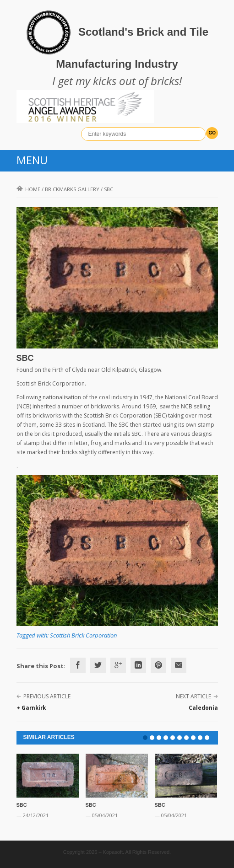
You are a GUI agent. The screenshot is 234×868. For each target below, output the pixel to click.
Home (28, 189)
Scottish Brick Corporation (83, 635)
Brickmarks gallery (72, 189)
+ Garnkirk (31, 708)
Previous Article (47, 696)
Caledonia (203, 708)
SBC (22, 805)
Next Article (193, 696)
